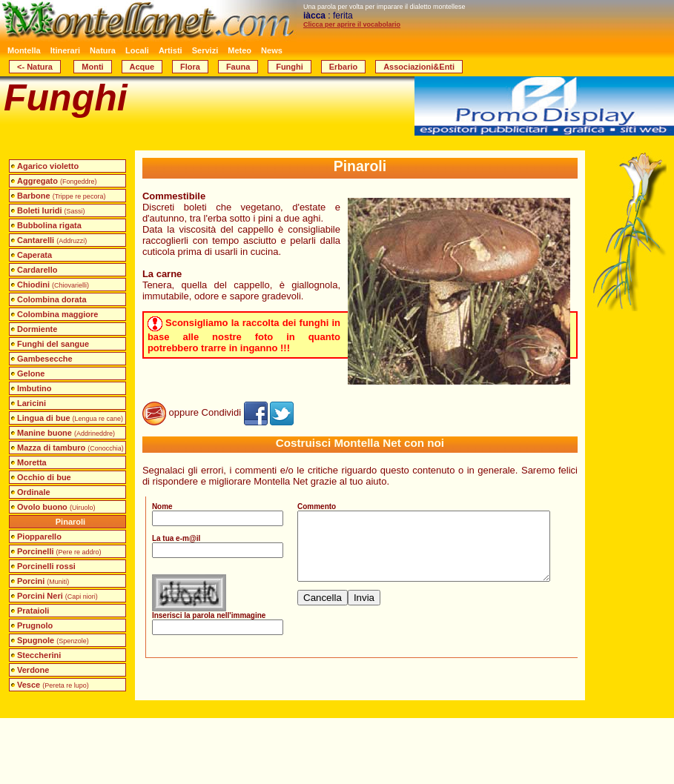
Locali (137, 50)
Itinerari (65, 50)
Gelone (31, 373)
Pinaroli (70, 522)
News (272, 50)
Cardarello (37, 270)
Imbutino (34, 388)
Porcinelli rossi (46, 566)
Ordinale (34, 492)
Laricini (32, 403)
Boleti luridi (51, 210)
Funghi (290, 67)
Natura (103, 50)
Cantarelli (52, 240)
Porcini (43, 581)
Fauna (238, 67)
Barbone (61, 196)
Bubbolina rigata (49, 225)
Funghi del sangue (53, 344)
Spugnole (53, 640)
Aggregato (57, 181)
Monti (92, 67)
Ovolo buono (56, 507)
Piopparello (39, 536)
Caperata (34, 255)
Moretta (32, 462)
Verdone (33, 670)
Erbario (344, 67)
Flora (190, 67)
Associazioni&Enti (419, 67)
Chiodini (53, 285)
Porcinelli (59, 551)
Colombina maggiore (57, 314)
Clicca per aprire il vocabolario (352, 24)
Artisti (171, 50)
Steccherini (39, 655)
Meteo (239, 50)
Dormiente (37, 329)
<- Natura (35, 67)
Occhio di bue (44, 477)
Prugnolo (35, 625)
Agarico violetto (48, 166)
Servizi (205, 50)
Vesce (53, 685)
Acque (142, 67)
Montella (24, 50)
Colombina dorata (52, 299)
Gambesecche (45, 359)
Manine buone (66, 433)
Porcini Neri (57, 596)
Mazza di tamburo (70, 448)
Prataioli (33, 611)
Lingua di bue (70, 418)
